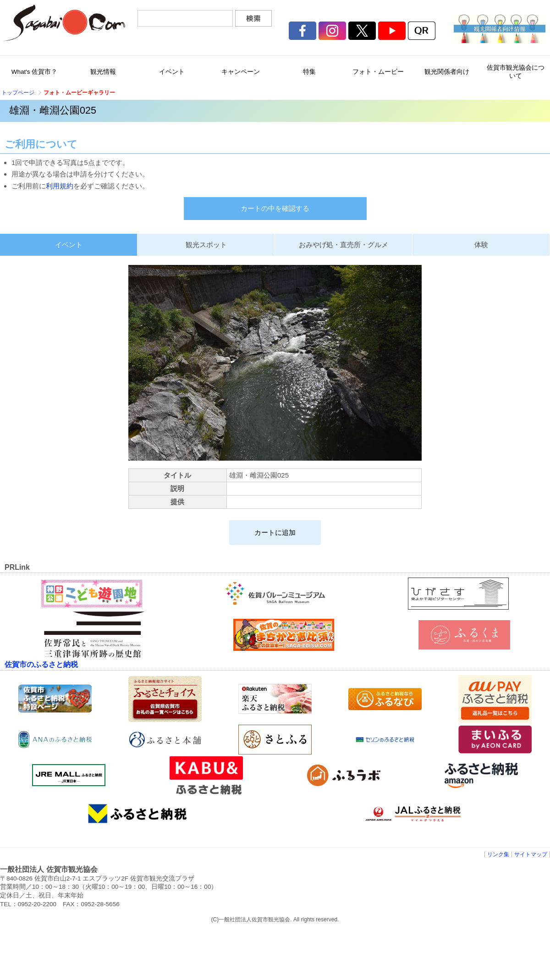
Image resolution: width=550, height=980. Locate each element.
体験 (481, 245)
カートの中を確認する (275, 208)
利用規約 (60, 186)
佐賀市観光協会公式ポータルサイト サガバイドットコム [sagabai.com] (64, 23)
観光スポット (206, 245)
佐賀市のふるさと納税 (41, 664)
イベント (69, 245)
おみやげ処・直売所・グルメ (344, 245)
